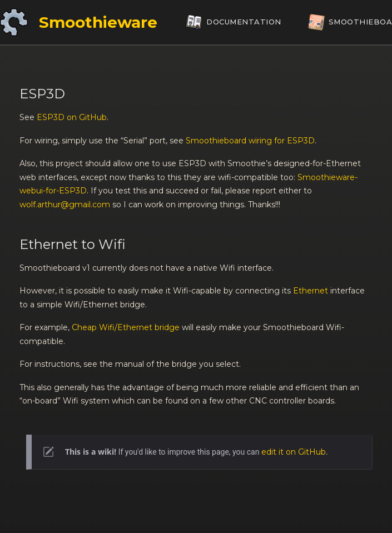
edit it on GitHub (294, 452)
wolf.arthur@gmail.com (65, 205)
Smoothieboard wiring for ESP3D (250, 141)
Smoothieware (98, 22)
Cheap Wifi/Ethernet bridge (126, 327)
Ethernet (311, 291)
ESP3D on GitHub (72, 117)
